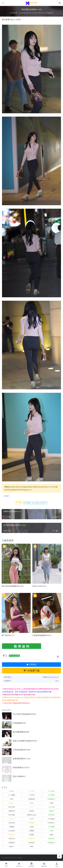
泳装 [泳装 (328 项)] (12, 819)
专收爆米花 (49, 13)
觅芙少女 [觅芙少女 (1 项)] (12, 839)
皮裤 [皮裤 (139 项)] (32, 827)
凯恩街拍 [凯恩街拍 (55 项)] (32, 799)
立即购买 (31, 664)
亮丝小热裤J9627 (19, 776)
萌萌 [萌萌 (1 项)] (52, 831)
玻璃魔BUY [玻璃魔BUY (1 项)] (52, 823)
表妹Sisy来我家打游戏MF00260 (25, 741)
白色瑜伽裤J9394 (19, 723)
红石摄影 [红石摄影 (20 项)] (52, 827)
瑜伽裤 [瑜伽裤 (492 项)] (12, 827)
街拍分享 (14, 13)
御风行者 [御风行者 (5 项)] (12, 811)
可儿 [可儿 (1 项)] (32, 803)
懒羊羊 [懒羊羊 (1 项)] (52, 811)
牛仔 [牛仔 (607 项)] (32, 819)
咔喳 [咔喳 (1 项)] (52, 803)
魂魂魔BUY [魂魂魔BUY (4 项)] (52, 843)
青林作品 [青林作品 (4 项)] (52, 839)
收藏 (18, 502)
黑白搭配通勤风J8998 (21, 732)
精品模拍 (31, 865)
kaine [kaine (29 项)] (12, 791)
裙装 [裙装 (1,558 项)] (52, 835)
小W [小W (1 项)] (32, 807)
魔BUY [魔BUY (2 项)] (12, 847)
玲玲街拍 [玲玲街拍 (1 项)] (12, 823)
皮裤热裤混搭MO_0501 (22, 759)
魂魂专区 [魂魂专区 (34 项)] (32, 843)
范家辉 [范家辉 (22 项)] (32, 831)
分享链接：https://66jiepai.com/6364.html (35, 503)
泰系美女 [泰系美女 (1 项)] (52, 815)
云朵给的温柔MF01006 (21, 750)
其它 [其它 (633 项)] (12, 799)
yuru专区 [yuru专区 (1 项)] (32, 791)
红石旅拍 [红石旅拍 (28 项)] (12, 831)
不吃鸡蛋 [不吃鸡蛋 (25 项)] (52, 795)
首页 (6, 865)
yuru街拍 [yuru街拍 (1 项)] (52, 791)
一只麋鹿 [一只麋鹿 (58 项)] (12, 795)
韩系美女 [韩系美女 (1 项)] (12, 843)
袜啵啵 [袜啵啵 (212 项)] (32, 835)
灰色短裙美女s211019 (21, 768)
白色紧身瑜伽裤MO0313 (42, 635)
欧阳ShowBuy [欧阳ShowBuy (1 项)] (32, 815)
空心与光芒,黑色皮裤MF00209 (24, 714)
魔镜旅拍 (44, 865)
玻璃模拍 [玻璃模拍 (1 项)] (32, 823)
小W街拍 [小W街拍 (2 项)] (52, 807)
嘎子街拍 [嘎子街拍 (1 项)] (12, 807)
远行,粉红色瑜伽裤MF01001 (13, 586)
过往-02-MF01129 (39, 586)
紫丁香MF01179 (8, 635)
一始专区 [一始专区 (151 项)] (32, 795)
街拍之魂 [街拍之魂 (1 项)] (12, 835)
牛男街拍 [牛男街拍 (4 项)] (52, 819)
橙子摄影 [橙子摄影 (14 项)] (12, 815)
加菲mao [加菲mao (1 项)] (12, 803)
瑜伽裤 (7, 496)
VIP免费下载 (32, 671)
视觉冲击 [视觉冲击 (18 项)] (32, 839)
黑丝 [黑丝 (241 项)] (32, 847)
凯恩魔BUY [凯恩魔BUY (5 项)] (52, 799)
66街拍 (20, 858)
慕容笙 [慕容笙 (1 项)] (32, 811)
